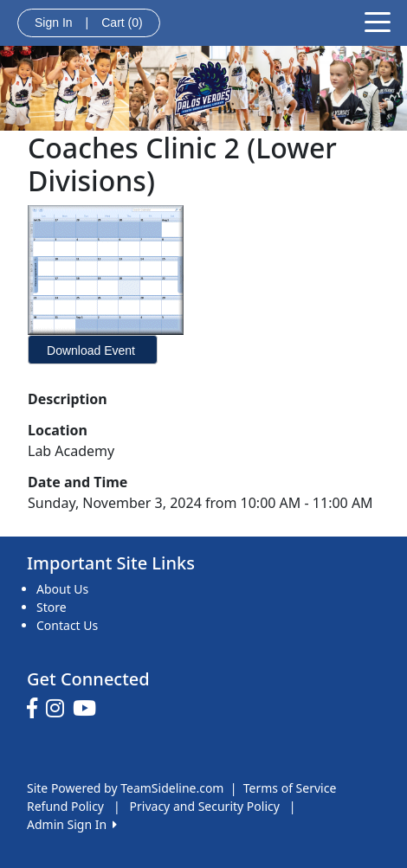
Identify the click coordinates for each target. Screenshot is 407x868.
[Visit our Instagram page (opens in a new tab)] (59, 709)
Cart (122, 23)
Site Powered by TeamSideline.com (125, 788)
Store (52, 607)
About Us (62, 589)
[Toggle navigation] (378, 21)
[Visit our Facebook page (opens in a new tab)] (36, 709)
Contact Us (67, 625)
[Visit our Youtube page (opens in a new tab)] (89, 709)
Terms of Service (290, 788)
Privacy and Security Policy (205, 806)
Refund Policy (65, 806)
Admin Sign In (72, 824)
